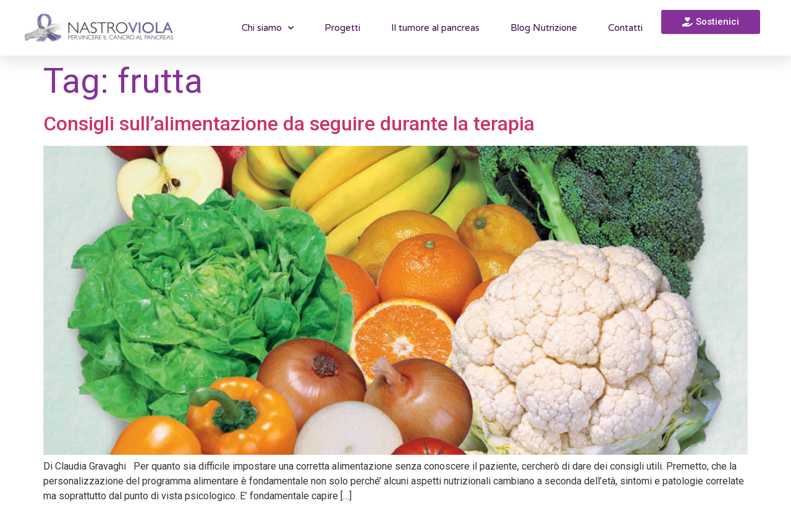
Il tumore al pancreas (435, 28)
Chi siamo (268, 28)
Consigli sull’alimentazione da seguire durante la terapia (289, 124)
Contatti (625, 28)
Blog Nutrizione (544, 28)
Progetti (342, 28)
